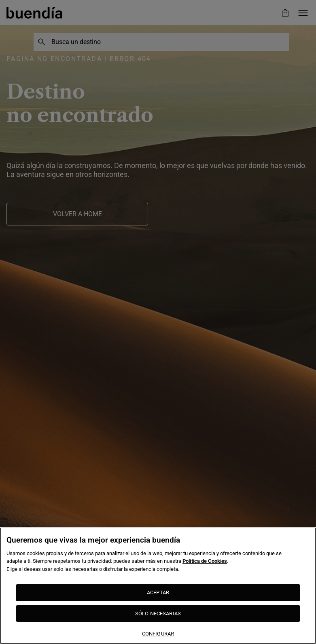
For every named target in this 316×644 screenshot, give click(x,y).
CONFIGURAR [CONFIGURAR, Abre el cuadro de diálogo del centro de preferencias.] (158, 634)
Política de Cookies (205, 561)
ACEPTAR (158, 592)
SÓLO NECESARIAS (158, 613)
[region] (158, 586)
